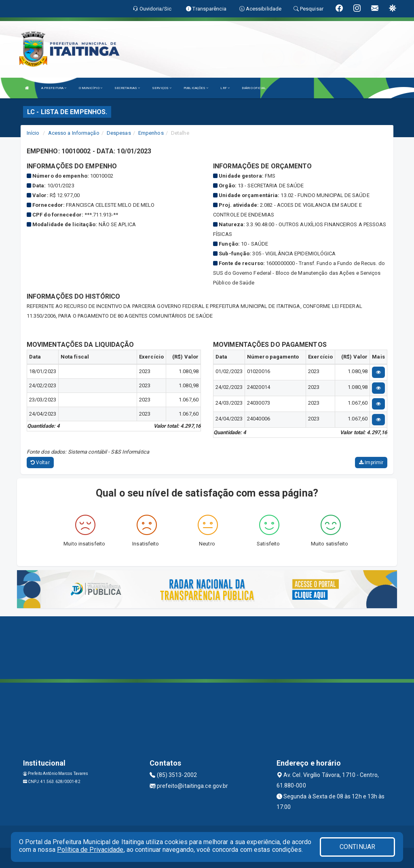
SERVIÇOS (162, 88)
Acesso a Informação (74, 133)
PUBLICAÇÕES (196, 88)
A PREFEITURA (54, 88)
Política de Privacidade (90, 850)
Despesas (119, 133)
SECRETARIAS (127, 88)
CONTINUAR (357, 847)
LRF (225, 88)
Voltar (40, 463)
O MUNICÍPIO (91, 88)
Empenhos (151, 133)
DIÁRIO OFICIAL (254, 88)
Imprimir (371, 463)
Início (33, 133)
